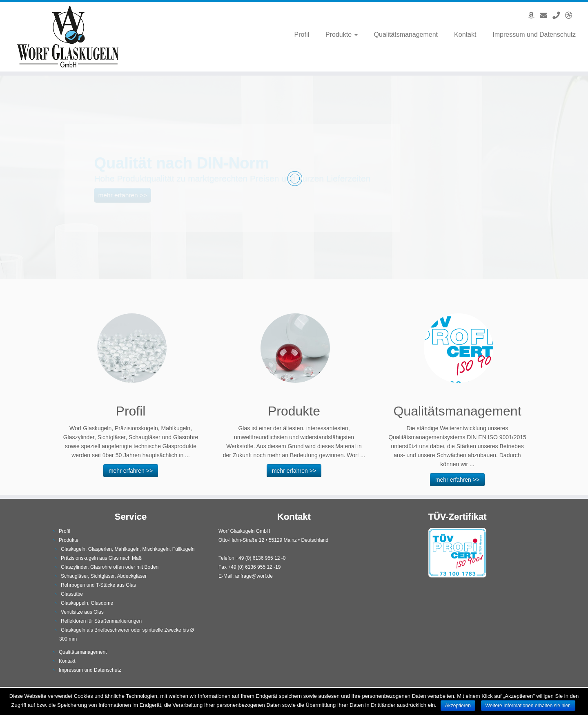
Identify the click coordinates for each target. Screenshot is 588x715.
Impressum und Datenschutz (534, 35)
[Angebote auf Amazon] (534, 16)
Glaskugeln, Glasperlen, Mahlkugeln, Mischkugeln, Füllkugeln (128, 549)
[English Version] (571, 16)
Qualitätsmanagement (406, 35)
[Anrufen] (559, 16)
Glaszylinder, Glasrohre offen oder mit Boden (110, 567)
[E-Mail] (546, 16)
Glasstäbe (72, 594)
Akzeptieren (458, 706)
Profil (302, 35)
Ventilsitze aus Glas (82, 612)
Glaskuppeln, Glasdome (87, 603)
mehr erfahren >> (131, 471)
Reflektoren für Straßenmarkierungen (101, 621)
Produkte (341, 35)
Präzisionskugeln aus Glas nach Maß (101, 558)
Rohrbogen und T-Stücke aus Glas (98, 585)
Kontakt (465, 35)
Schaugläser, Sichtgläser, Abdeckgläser (104, 576)
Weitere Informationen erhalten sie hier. (528, 706)
